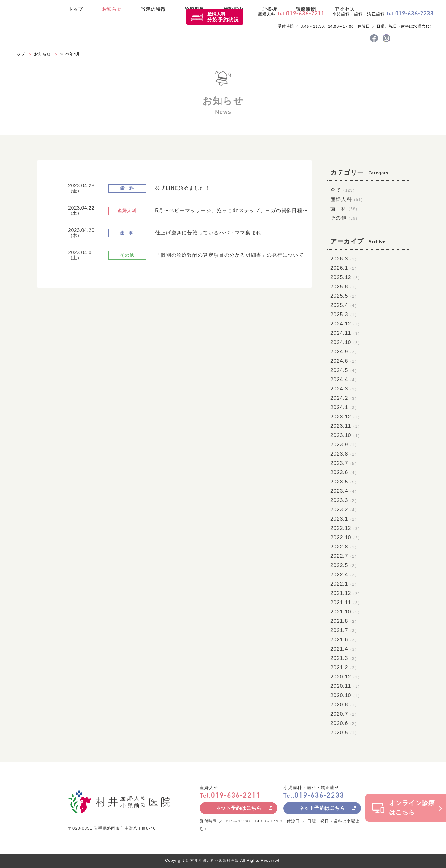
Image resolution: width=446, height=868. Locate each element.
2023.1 (345, 519)
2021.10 (346, 612)
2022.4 (345, 575)
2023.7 (345, 463)
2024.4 (345, 379)
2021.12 (346, 593)
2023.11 (346, 426)
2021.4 (345, 649)
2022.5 (345, 565)
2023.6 (345, 472)
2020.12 (346, 677)
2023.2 (345, 510)
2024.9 (345, 352)
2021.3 (345, 658)
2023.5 (345, 482)
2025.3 (345, 314)
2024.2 (345, 398)
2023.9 (345, 445)
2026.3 (345, 259)
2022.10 (346, 537)
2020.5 (345, 733)
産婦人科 (223, 17)
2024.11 (346, 333)
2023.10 (346, 435)
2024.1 (345, 407)
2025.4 (345, 305)
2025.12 (346, 277)
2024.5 (345, 370)
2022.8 (345, 547)
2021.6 (345, 640)
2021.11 (346, 602)
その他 (345, 218)
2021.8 (345, 621)
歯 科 (345, 209)
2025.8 (345, 287)
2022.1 (345, 584)
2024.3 (345, 389)
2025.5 (345, 296)
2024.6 (345, 361)
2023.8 (345, 454)
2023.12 (346, 417)
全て (344, 190)
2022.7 (345, 556)
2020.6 (345, 723)
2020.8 (345, 705)
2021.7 (345, 630)
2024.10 (346, 342)
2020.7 (345, 714)
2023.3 (345, 500)
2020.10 (346, 695)
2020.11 (346, 686)
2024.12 (346, 324)
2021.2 (345, 667)
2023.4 (345, 491)
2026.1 (345, 268)
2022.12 (346, 528)
